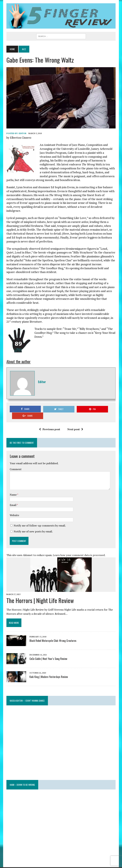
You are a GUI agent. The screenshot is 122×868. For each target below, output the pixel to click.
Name (13, 488)
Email (13, 499)
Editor (22, 134)
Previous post (49, 423)
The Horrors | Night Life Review (40, 594)
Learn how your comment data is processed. (79, 549)
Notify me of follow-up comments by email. (39, 519)
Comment (15, 463)
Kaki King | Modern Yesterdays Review (48, 671)
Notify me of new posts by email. (33, 525)
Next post (75, 423)
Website (14, 509)
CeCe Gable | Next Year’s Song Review (48, 652)
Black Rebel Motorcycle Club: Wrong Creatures (53, 634)
